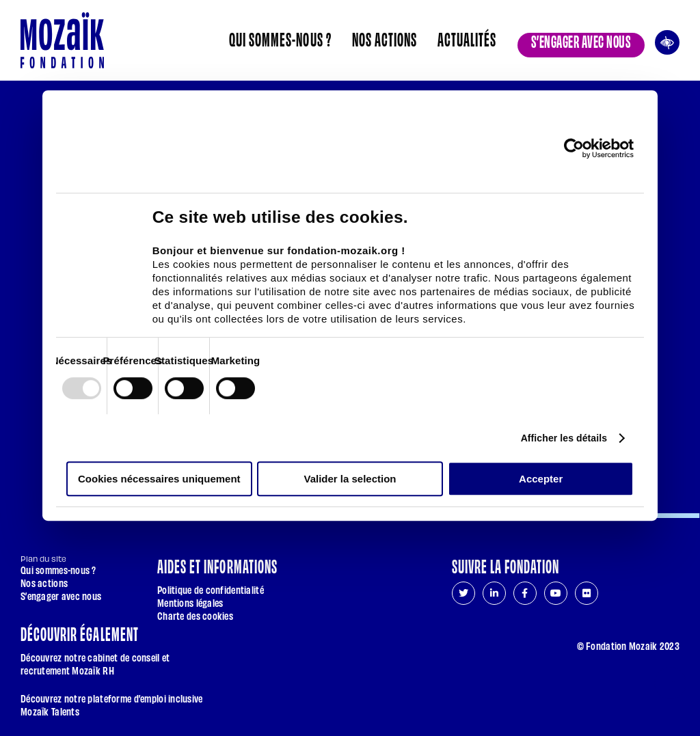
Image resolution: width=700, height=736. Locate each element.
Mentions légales (190, 602)
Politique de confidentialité (211, 589)
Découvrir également (80, 633)
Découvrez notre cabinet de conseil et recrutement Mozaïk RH (95, 664)
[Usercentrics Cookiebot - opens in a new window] (574, 148)
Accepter (541, 479)
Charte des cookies (195, 615)
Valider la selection (350, 479)
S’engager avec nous (581, 40)
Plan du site (43, 559)
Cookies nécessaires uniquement (159, 479)
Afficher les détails (564, 438)
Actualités (467, 38)
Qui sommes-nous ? (280, 38)
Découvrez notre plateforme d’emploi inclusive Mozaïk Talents (112, 705)
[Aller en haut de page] (670, 683)
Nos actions (385, 38)
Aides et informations (217, 565)
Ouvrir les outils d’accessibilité (667, 41)
